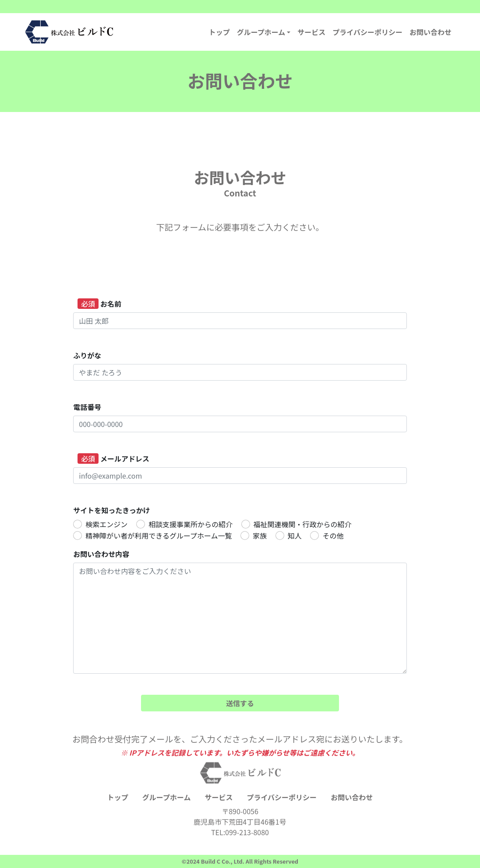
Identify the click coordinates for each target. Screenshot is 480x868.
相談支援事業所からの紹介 (191, 524)
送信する (240, 703)
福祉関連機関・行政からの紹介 (303, 524)
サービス (311, 32)
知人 (295, 535)
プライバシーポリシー (367, 32)
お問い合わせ (431, 32)
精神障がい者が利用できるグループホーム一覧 (159, 535)
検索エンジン (106, 524)
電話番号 (87, 407)
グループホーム (261, 32)
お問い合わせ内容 (101, 554)
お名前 (99, 304)
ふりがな (87, 355)
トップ (219, 32)
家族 (260, 535)
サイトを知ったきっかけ (111, 510)
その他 (333, 535)
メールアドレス (113, 458)
